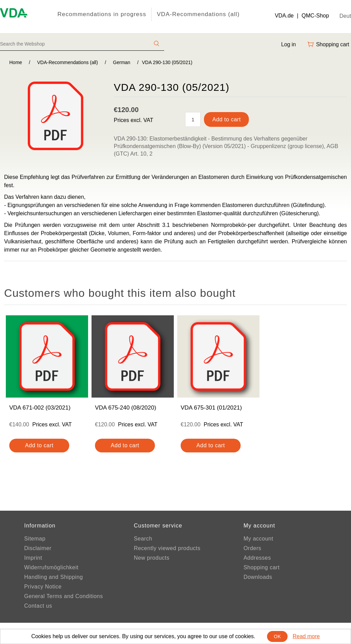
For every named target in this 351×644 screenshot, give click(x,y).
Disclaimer (38, 548)
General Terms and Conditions (63, 596)
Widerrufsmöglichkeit (51, 567)
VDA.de (284, 16)
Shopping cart (261, 567)
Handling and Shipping (53, 577)
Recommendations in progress (102, 14)
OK (277, 636)
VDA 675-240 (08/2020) (126, 408)
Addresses (257, 558)
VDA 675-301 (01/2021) (211, 408)
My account (258, 539)
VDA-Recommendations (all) (198, 14)
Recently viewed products (167, 548)
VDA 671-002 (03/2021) (40, 408)
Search (143, 539)
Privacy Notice (43, 587)
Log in (288, 44)
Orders (252, 548)
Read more (306, 636)
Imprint (33, 558)
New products (152, 558)
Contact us (38, 606)
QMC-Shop (315, 16)
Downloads (258, 577)
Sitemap (35, 539)
